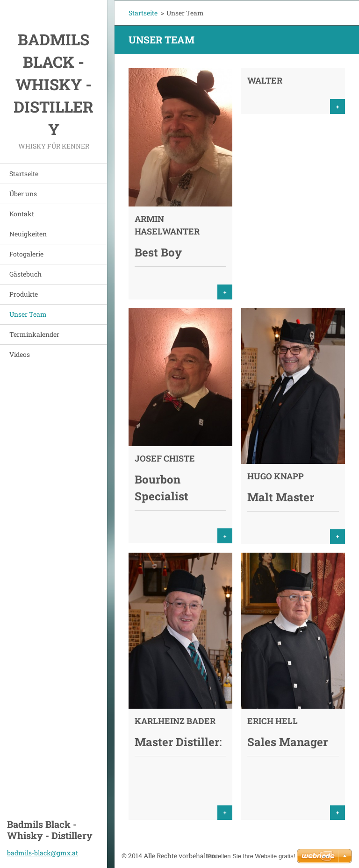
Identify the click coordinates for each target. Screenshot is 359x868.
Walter (265, 80)
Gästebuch (25, 274)
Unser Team (28, 314)
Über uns (23, 194)
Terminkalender (34, 334)
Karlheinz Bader (175, 721)
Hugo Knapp (276, 476)
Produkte (24, 294)
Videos (20, 354)
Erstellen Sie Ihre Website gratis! (251, 856)
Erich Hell (273, 721)
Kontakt (22, 214)
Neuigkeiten (28, 234)
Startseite (24, 174)
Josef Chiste (165, 458)
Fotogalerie (26, 254)
